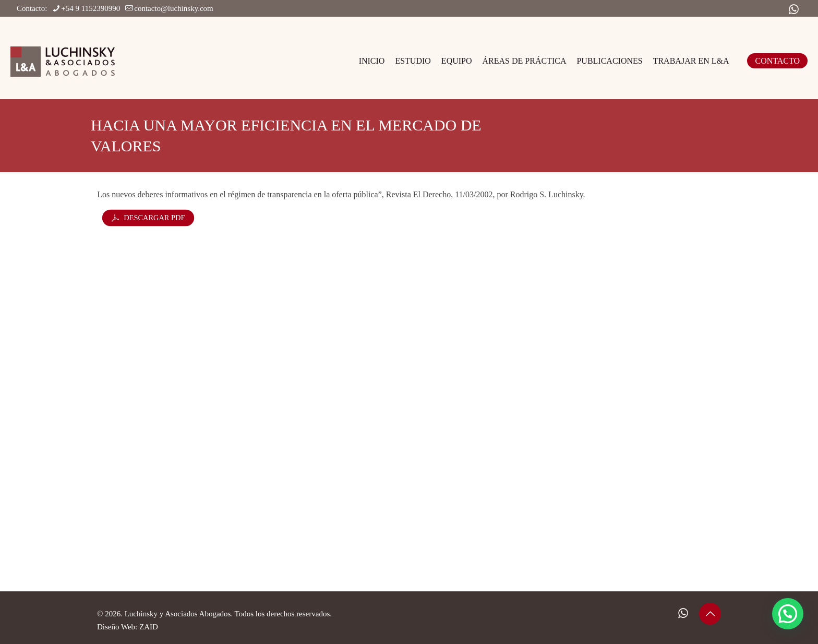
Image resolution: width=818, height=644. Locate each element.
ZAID (149, 627)
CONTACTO (777, 61)
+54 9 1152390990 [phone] (91, 8)
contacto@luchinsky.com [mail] (174, 8)
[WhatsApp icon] (793, 10)
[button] (788, 614)
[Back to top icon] (710, 614)
